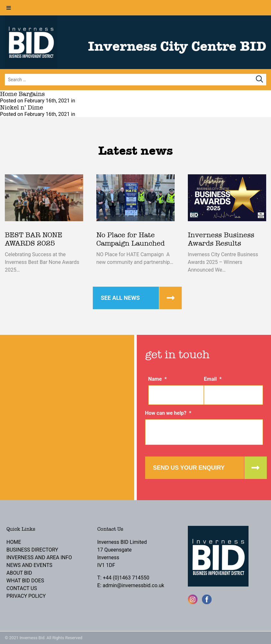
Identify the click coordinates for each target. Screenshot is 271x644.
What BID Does (25, 581)
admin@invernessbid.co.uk (134, 585)
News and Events (29, 565)
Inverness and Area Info (39, 557)
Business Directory (32, 550)
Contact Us (22, 588)
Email (213, 379)
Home (14, 542)
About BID (19, 573)
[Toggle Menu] (9, 8)
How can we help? (168, 413)
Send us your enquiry (189, 468)
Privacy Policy (26, 596)
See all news (120, 298)
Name (158, 379)
